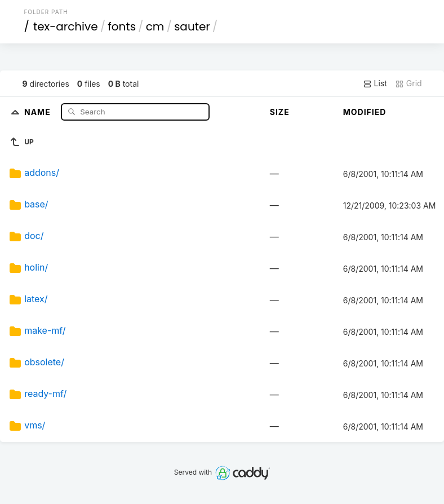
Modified (365, 112)
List (375, 83)
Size (280, 112)
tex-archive (66, 26)
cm (155, 26)
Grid (409, 83)
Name (39, 111)
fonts (122, 26)
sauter (192, 26)
